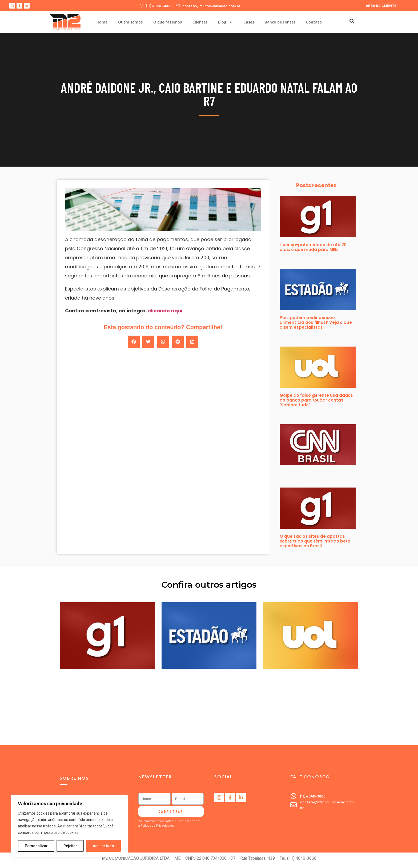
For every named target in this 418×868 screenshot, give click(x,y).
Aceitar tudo (103, 846)
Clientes (200, 22)
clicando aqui (165, 311)
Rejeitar (70, 846)
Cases (249, 22)
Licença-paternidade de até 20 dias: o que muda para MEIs (313, 247)
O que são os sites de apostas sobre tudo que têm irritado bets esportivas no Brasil (315, 541)
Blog (225, 22)
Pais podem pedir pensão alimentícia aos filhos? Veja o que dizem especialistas (316, 322)
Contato (314, 22)
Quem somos (130, 22)
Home (102, 22)
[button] (352, 21)
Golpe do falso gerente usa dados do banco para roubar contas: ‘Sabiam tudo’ (316, 400)
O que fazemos (168, 22)
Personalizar (36, 846)
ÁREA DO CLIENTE (381, 5)
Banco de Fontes (280, 22)
